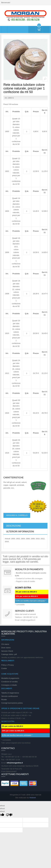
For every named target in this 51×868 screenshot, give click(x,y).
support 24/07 (7, 614)
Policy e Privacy (7, 665)
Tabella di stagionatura (10, 693)
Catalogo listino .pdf (9, 654)
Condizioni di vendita (9, 682)
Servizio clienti (24, 611)
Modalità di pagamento (29, 569)
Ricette (4, 700)
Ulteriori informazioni (20, 532)
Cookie (4, 668)
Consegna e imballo (9, 685)
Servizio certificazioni (9, 696)
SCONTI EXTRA (23, 588)
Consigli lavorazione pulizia (12, 703)
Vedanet (33, 798)
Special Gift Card (7, 572)
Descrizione (14, 526)
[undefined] (9, 815)
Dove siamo (6, 648)
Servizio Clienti (7, 651)
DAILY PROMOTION (7, 590)
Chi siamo (5, 644)
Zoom (45, 79)
